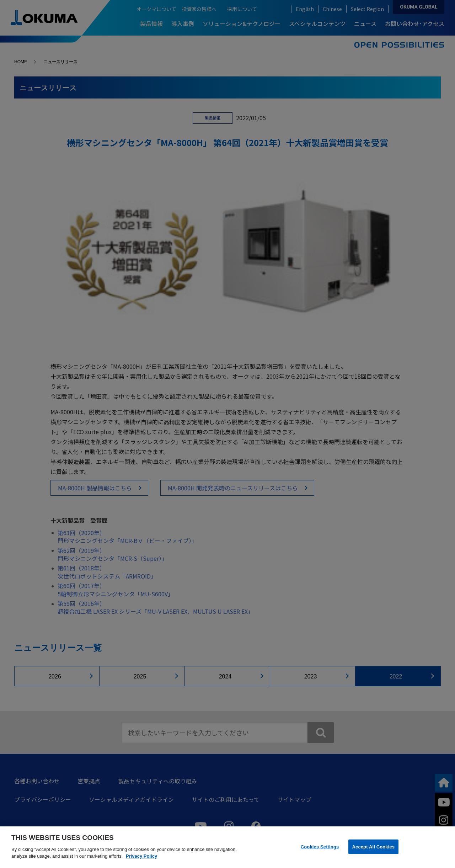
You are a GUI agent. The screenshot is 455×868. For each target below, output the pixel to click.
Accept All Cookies (374, 846)
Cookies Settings (320, 846)
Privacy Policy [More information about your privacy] (141, 856)
